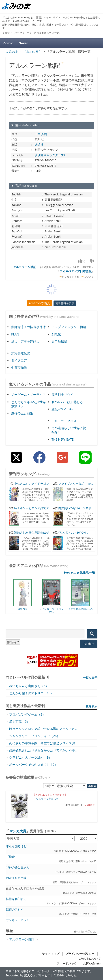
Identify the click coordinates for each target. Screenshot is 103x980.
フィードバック (67, 964)
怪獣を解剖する (16, 899)
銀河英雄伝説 (21, 353)
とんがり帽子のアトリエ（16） (31, 693)
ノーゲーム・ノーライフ (28, 395)
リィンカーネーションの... (51, 610)
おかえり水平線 (16, 878)
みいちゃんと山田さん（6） (29, 686)
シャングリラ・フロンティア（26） (34, 736)
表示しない (91, 931)
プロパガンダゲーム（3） (27, 714)
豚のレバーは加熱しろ (67, 402)
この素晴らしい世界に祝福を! (69, 430)
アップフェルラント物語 (69, 327)
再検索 (92, 786)
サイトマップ (51, 954)
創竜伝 (56, 334)
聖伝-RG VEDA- (62, 409)
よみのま (70, 975)
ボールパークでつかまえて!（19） (33, 765)
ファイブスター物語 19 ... (76, 484)
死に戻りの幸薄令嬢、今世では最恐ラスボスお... (43, 743)
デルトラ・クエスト (66, 421)
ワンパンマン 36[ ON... (73, 533)
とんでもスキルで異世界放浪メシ (28, 404)
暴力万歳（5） (19, 721)
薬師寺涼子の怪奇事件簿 (28, 327)
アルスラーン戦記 (25, 267)
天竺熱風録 (59, 341)
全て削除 (79, 931)
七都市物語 (19, 367)
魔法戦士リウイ (62, 395)
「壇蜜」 (12, 857)
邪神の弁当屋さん (18, 867)
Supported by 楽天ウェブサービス (28, 975)
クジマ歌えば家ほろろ (80, 609)
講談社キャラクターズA (50, 155)
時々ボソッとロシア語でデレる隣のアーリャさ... (43, 729)
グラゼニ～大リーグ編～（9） (30, 757)
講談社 (39, 145)
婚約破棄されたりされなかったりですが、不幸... (43, 750)
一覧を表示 (90, 678)
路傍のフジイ (15, 910)
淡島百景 (23, 609)
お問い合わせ (92, 964)
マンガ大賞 (18, 831)
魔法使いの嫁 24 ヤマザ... (76, 508)
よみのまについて (89, 959)
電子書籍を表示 (65, 303)
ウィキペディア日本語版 (76, 271)
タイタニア (19, 360)
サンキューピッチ (18, 920)
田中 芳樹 (41, 134)
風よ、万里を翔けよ (25, 341)
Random (89, 644)
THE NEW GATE (63, 439)
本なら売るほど (16, 846)
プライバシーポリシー (80, 954)
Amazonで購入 (40, 303)
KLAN (15, 334)
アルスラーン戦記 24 (46, 799)
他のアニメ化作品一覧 (79, 573)
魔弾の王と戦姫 (22, 413)
